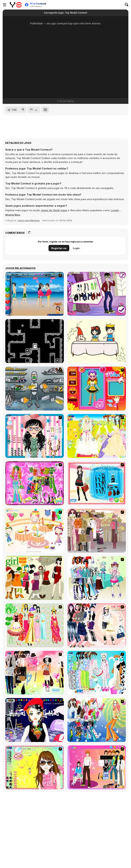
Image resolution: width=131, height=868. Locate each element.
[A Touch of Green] (35, 483)
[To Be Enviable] (35, 767)
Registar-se (59, 248)
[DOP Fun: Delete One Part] (97, 341)
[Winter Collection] (97, 578)
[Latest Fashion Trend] (97, 720)
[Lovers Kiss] (35, 294)
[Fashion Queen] (97, 483)
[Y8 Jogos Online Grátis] (16, 5)
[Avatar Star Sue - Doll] (97, 389)
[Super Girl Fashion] (35, 578)
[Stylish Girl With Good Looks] (35, 720)
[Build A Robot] (35, 389)
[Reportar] (34, 110)
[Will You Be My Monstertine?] (97, 294)
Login (76, 248)
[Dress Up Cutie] (35, 436)
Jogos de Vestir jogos (54, 210)
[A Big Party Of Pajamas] (97, 673)
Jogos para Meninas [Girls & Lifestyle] (29, 220)
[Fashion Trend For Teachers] (97, 531)
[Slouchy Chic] (35, 673)
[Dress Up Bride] (97, 436)
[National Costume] (35, 625)
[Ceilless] (35, 341)
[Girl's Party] (35, 531)
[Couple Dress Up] (97, 767)
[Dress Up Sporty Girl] (97, 625)
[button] (13, 215)
